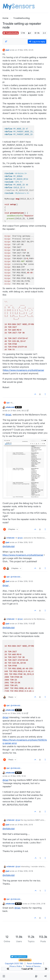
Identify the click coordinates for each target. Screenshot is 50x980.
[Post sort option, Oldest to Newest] (6, 41)
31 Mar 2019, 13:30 (18, 713)
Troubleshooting (11, 33)
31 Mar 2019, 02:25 (25, 50)
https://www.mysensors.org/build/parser (24, 370)
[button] (4, 976)
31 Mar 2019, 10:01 (25, 542)
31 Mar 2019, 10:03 (25, 581)
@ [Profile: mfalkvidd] (9, 546)
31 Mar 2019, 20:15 (25, 825)
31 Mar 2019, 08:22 (18, 411)
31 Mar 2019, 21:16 (38, 904)
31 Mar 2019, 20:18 (25, 871)
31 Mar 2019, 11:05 (25, 624)
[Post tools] (45, 394)
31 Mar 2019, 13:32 (18, 776)
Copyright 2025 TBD (14, 963)
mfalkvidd (10, 407)
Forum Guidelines (34, 963)
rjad (7, 50)
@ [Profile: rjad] (8, 415)
